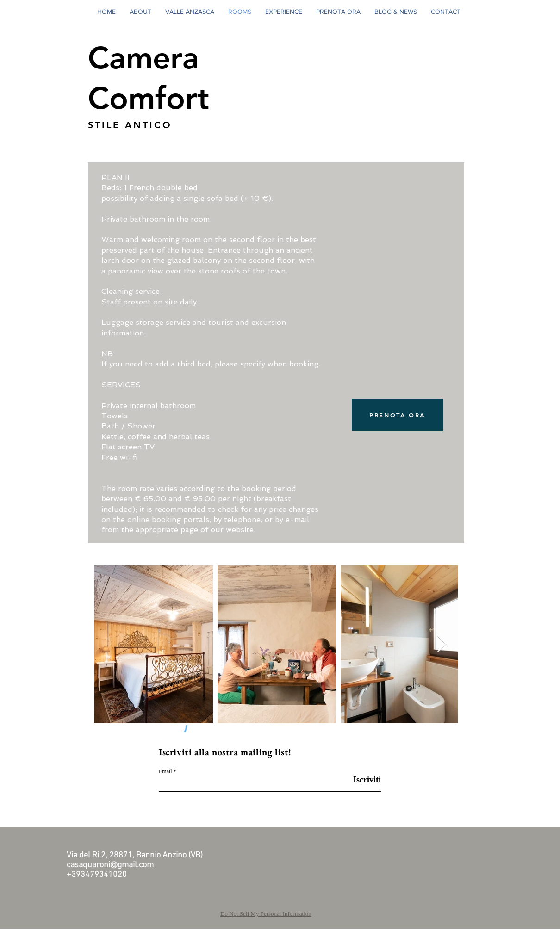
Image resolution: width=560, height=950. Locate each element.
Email (165, 771)
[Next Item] (442, 644)
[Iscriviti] (358, 780)
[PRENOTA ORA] (397, 415)
